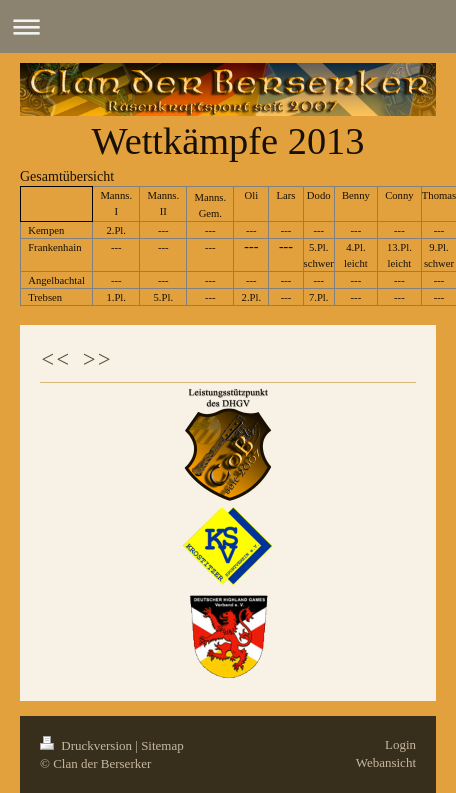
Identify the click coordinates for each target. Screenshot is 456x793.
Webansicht (386, 762)
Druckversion (87, 745)
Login (400, 744)
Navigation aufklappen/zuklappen (228, 26)
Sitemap (162, 745)
